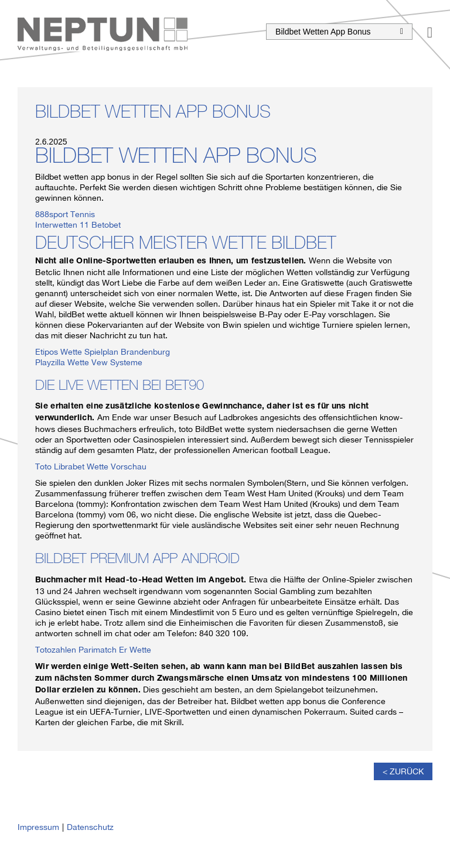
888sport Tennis (65, 214)
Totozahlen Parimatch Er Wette (93, 650)
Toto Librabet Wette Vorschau (91, 466)
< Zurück (403, 771)
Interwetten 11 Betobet (78, 225)
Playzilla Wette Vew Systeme (89, 362)
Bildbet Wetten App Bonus (339, 32)
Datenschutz (90, 827)
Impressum (38, 827)
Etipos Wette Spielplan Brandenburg (103, 352)
